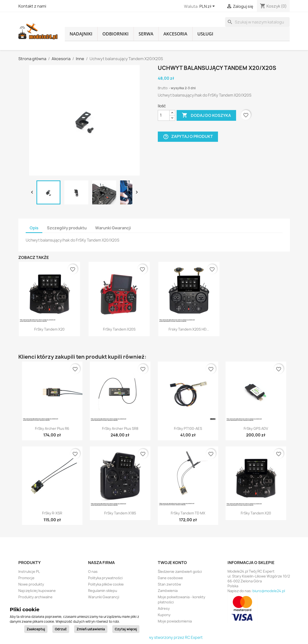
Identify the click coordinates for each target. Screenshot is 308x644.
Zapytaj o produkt (188, 137)
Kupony (164, 615)
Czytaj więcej (126, 629)
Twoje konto (172, 563)
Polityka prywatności (105, 578)
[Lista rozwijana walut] (208, 7)
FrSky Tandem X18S (120, 513)
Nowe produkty (31, 584)
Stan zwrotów (169, 584)
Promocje (26, 578)
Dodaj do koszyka (206, 115)
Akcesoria (175, 34)
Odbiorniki (116, 34)
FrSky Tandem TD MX (188, 513)
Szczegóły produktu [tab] (67, 228)
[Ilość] (164, 115)
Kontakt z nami (32, 6)
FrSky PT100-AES (188, 428)
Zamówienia (168, 591)
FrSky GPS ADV (256, 428)
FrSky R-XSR (52, 513)
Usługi (205, 34)
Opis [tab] (34, 228)
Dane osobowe (170, 578)
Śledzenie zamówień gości (180, 572)
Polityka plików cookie (106, 584)
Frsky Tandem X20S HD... (189, 329)
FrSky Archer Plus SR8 (120, 428)
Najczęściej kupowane (37, 591)
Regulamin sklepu (103, 591)
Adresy (164, 608)
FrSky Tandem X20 (49, 329)
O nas (93, 572)
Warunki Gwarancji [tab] (113, 228)
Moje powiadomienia (175, 621)
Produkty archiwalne (35, 597)
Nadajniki (81, 34)
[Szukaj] (257, 22)
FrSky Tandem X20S (119, 329)
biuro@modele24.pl (269, 591)
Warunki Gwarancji (104, 597)
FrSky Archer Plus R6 (52, 428)
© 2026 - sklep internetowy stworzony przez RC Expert (154, 638)
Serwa (146, 34)
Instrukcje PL (29, 572)
